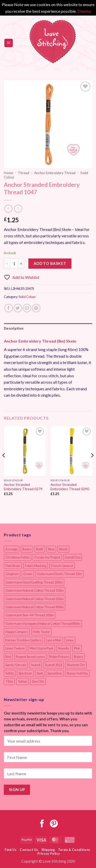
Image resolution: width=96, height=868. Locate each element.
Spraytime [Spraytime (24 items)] (55, 673)
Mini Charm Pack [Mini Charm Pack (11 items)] (41, 648)
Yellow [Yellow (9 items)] (22, 681)
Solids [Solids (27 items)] (10, 673)
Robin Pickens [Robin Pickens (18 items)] (59, 657)
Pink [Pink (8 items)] (77, 648)
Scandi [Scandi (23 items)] (36, 665)
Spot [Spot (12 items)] (40, 673)
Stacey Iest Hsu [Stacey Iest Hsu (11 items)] (77, 673)
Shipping (48, 850)
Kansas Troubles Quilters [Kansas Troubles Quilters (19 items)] (23, 640)
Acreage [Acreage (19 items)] (12, 549)
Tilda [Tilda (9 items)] (9, 681)
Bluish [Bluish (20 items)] (63, 549)
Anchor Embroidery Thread (55, 173)
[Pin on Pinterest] (36, 308)
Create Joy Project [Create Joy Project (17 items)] (47, 557)
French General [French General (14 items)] (62, 566)
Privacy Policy (49, 854)
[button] (9, 43)
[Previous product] (18, 209)
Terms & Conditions (74, 850)
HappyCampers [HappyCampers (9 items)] (17, 632)
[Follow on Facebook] (42, 824)
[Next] (92, 465)
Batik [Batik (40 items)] (40, 549)
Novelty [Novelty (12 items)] (64, 648)
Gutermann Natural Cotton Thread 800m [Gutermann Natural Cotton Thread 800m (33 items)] (35, 607)
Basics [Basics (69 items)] (27, 549)
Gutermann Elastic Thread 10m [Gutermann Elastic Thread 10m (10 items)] (60, 574)
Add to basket (50, 263)
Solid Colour (27, 297)
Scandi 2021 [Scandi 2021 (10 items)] (54, 665)
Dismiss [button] (84, 11)
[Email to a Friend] (27, 308)
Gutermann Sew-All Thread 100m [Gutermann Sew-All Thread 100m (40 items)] (30, 615)
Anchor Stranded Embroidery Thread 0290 (70, 487)
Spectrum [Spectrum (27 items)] (25, 673)
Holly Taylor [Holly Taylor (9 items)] (41, 632)
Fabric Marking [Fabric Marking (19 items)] (36, 566)
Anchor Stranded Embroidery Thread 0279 (23, 487)
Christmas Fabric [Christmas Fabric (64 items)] (18, 557)
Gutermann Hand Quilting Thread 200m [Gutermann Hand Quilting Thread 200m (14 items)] (34, 582)
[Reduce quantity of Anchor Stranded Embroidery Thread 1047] (7, 264)
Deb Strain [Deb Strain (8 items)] (13, 566)
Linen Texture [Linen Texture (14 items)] (15, 648)
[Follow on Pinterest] (54, 824)
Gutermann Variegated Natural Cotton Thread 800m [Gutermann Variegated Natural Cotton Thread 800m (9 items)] (43, 624)
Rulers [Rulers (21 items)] (78, 657)
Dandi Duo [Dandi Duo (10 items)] (73, 557)
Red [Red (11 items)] (8, 657)
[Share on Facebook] (9, 308)
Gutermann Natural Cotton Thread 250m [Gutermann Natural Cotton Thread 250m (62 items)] (35, 599)
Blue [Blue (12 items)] (51, 549)
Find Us (10, 850)
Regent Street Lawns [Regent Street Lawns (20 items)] (30, 657)
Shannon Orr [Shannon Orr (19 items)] (76, 665)
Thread (24, 173)
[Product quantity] (14, 264)
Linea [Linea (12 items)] (70, 640)
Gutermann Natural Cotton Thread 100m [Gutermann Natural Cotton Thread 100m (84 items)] (35, 590)
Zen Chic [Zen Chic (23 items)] (38, 681)
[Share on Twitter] (18, 308)
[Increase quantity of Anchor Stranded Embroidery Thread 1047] (21, 264)
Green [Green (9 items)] (28, 574)
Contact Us (29, 850)
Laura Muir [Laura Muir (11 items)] (54, 640)
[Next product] (8, 209)
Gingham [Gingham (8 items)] (12, 574)
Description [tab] (14, 328)
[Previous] (4, 465)
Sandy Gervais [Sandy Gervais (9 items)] (16, 665)
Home (8, 173)
